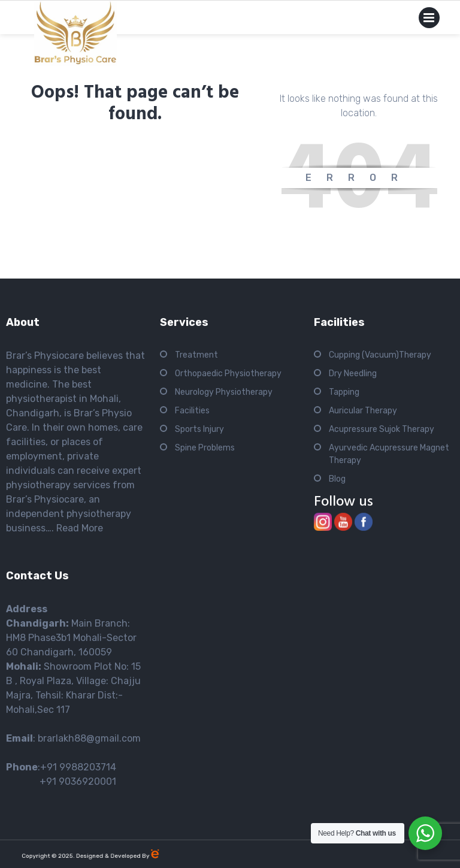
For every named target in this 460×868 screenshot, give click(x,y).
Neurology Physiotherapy (224, 392)
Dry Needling (353, 373)
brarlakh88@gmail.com (89, 738)
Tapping (344, 392)
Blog (337, 479)
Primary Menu (429, 20)
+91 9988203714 (78, 767)
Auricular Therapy (363, 411)
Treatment (196, 355)
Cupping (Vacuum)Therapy (380, 355)
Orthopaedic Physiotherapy (228, 373)
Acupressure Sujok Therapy (382, 429)
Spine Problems (205, 448)
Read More (80, 528)
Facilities (192, 411)
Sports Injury (199, 429)
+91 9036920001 (61, 781)
